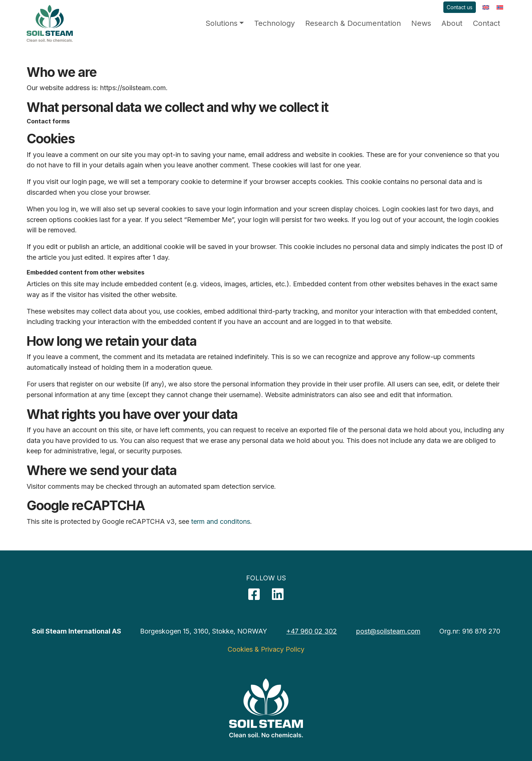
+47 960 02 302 (312, 631)
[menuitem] (486, 7)
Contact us (460, 7)
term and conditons (221, 521)
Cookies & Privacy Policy (266, 649)
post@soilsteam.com (388, 631)
